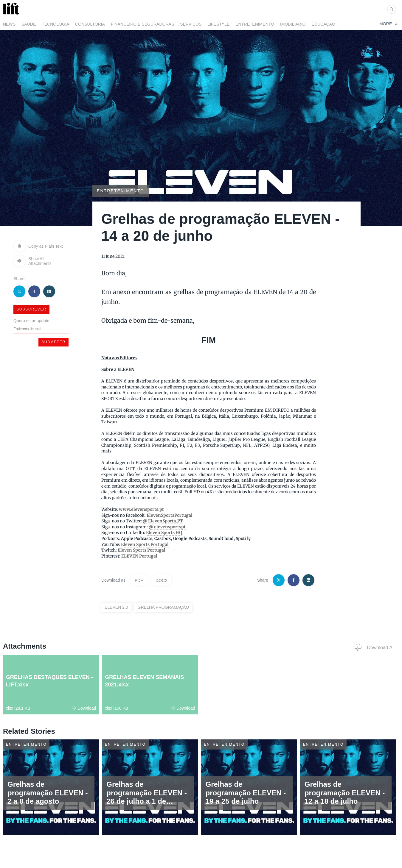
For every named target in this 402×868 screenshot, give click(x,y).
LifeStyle (218, 24)
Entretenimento (255, 24)
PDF (139, 580)
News (9, 24)
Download (84, 708)
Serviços (191, 24)
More (388, 24)
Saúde (29, 24)
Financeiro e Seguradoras (142, 24)
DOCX (162, 580)
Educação (323, 24)
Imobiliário (293, 24)
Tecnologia (55, 24)
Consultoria (90, 24)
